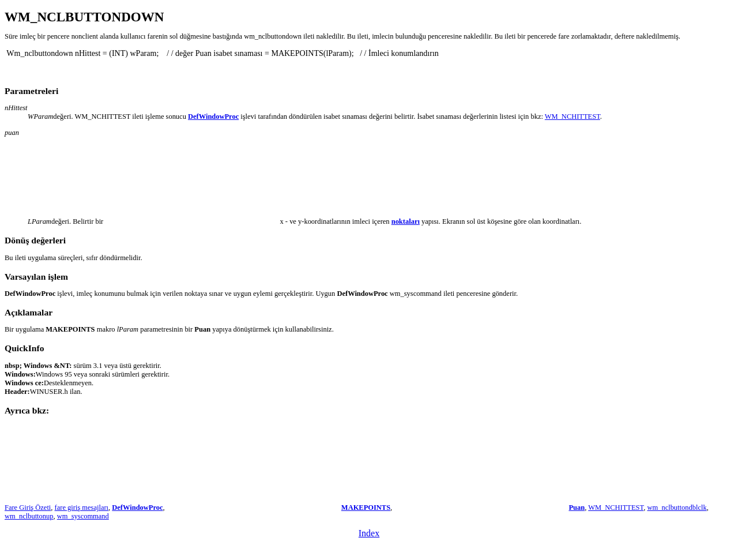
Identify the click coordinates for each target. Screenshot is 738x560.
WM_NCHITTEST (573, 116)
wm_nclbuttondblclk (677, 508)
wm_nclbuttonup (29, 516)
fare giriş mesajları (82, 508)
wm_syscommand (83, 516)
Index (369, 533)
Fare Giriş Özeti (28, 508)
